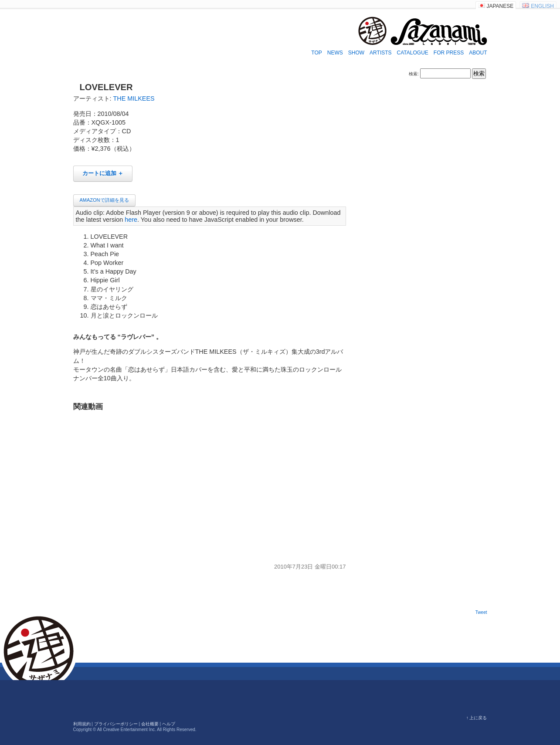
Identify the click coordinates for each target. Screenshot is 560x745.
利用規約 (82, 724)
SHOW (356, 53)
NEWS (335, 53)
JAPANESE (500, 6)
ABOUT (478, 53)
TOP (316, 53)
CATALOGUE (413, 53)
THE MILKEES (134, 98)
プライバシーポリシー (116, 724)
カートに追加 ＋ (103, 173)
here (131, 220)
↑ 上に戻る (477, 718)
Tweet (481, 612)
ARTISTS (380, 53)
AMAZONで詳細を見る (104, 200)
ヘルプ (169, 724)
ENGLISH (542, 6)
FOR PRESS (449, 53)
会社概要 (150, 724)
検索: (414, 74)
